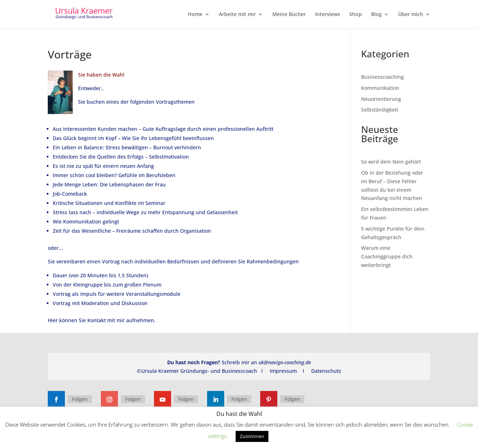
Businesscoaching (382, 77)
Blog (376, 15)
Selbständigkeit (380, 110)
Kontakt (97, 320)
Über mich (411, 15)
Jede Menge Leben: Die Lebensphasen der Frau (109, 184)
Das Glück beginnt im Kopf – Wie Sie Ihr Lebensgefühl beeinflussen (133, 138)
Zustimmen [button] (252, 436)
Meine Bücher (289, 15)
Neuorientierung (381, 99)
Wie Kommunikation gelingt (86, 222)
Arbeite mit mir (237, 15)
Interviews (328, 15)
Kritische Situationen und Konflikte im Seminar (109, 203)
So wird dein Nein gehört (391, 162)
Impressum (283, 371)
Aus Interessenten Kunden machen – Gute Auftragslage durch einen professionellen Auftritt (163, 129)
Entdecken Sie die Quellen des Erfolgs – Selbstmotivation (121, 157)
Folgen (80, 399)
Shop (356, 15)
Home (195, 15)
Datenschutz (326, 371)
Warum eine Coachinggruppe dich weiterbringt (387, 256)
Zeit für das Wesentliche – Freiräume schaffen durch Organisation (132, 231)
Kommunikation (380, 88)
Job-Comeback (70, 194)
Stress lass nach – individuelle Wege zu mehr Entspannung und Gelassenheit (145, 212)
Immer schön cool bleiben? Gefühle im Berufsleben (114, 175)
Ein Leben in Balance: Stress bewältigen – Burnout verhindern (127, 147)
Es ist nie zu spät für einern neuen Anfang (103, 166)
